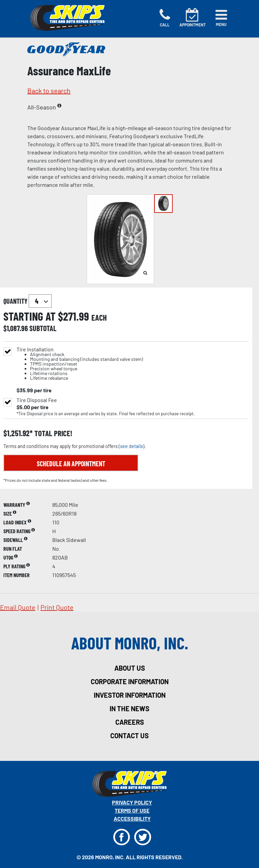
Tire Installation (80, 364)
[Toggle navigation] (221, 18)
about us (130, 668)
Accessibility (132, 819)
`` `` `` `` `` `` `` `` (40, 301)
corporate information (130, 681)
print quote (57, 607)
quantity (27, 301)
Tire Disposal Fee (37, 400)
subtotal (43, 328)
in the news (129, 709)
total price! (52, 433)
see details (132, 446)
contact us (129, 736)
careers (130, 722)
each (99, 318)
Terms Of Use (132, 810)
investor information (130, 695)
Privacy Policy (132, 802)
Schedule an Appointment (71, 464)
